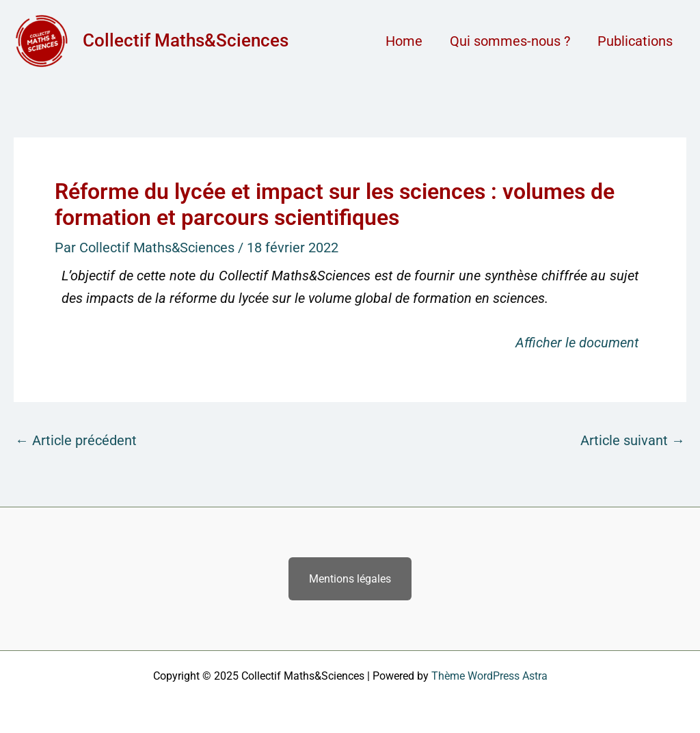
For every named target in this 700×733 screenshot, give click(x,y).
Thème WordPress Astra (489, 676)
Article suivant (633, 440)
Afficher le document (577, 343)
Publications (635, 41)
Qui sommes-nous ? (510, 41)
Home (404, 41)
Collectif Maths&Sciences (186, 40)
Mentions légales (350, 579)
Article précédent (76, 440)
